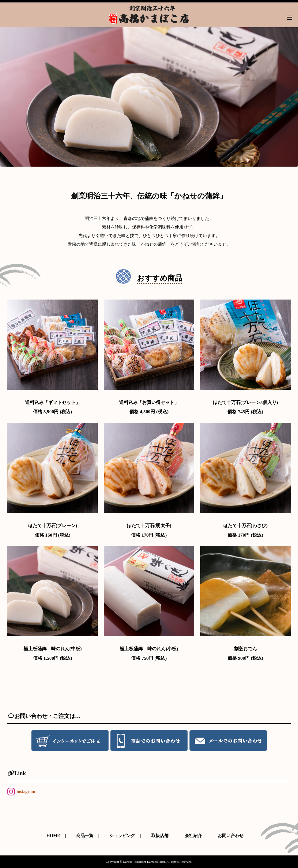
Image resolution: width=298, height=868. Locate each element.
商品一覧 (85, 836)
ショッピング (122, 836)
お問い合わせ (231, 836)
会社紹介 (193, 836)
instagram (26, 792)
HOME (53, 836)
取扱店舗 (160, 836)
